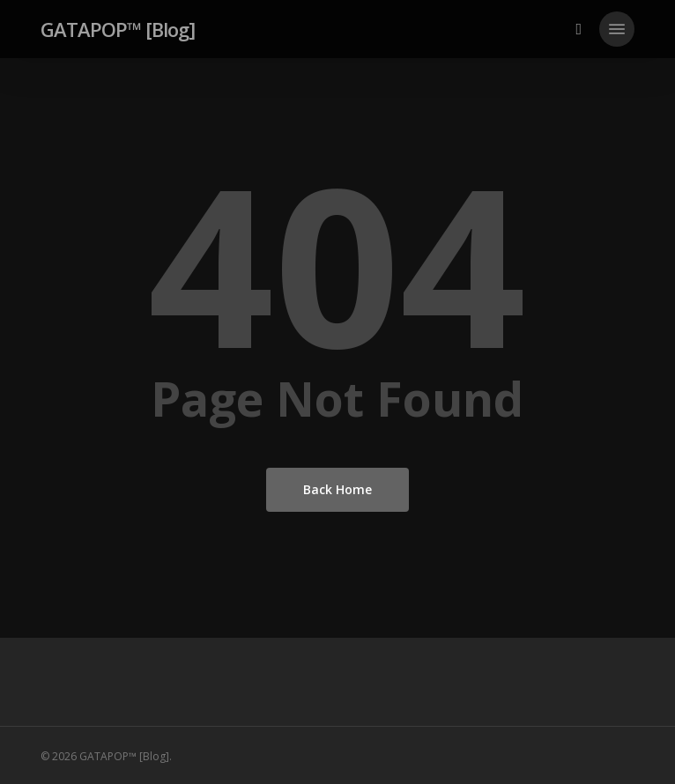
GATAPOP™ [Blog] (118, 29)
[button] (617, 29)
